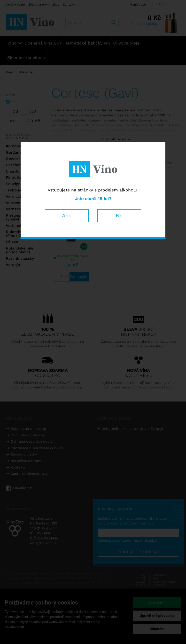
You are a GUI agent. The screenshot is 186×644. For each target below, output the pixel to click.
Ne (119, 216)
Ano (67, 216)
